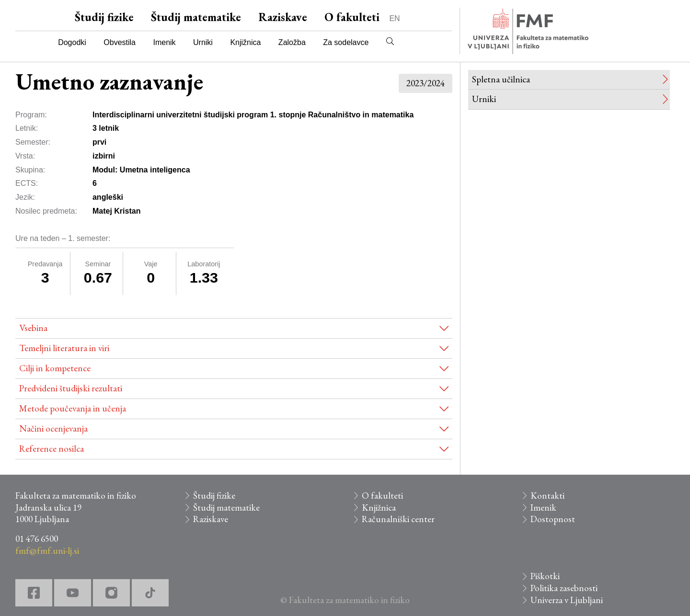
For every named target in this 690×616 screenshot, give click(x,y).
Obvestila (120, 42)
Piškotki (545, 576)
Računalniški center (398, 519)
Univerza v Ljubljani (567, 600)
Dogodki (72, 42)
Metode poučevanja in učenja (73, 408)
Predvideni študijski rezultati (71, 388)
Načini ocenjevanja (53, 428)
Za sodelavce (346, 42)
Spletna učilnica (501, 79)
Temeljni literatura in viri (64, 348)
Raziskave (283, 17)
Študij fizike (104, 17)
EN (394, 18)
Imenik (164, 42)
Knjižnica (245, 42)
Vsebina (33, 328)
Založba (292, 42)
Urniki (203, 42)
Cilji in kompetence (55, 368)
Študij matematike (196, 17)
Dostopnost (553, 519)
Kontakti (547, 496)
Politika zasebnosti (564, 588)
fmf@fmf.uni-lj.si (47, 551)
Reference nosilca (52, 449)
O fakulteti (352, 17)
